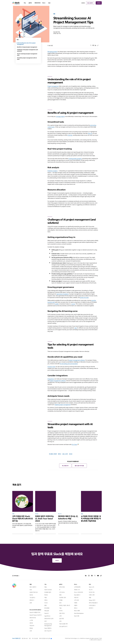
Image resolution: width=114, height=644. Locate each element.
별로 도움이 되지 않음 (79, 466)
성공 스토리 (65, 454)
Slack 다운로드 (16, 638)
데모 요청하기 (90, 3)
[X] (95, 576)
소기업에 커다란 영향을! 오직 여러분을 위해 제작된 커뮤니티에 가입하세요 (91, 519)
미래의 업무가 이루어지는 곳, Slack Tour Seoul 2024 (45, 519)
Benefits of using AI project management (27, 47)
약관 (30, 638)
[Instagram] (89, 576)
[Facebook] (92, 576)
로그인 (83, 3)
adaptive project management (63, 405)
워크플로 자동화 (53, 454)
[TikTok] (101, 576)
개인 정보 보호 (25, 638)
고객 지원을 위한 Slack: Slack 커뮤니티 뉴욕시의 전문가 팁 (23, 519)
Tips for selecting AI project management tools (27, 54)
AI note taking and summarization (69, 364)
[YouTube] (98, 576)
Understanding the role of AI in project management (26, 44)
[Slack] (16, 3)
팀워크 (60, 454)
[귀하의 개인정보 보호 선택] (45, 638)
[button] (16, 576)
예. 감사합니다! (65, 466)
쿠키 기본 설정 (35, 638)
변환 (54, 14)
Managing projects (52, 52)
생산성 (71, 454)
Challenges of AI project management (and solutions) (27, 50)
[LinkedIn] (86, 576)
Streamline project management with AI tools (27, 59)
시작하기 (99, 3)
